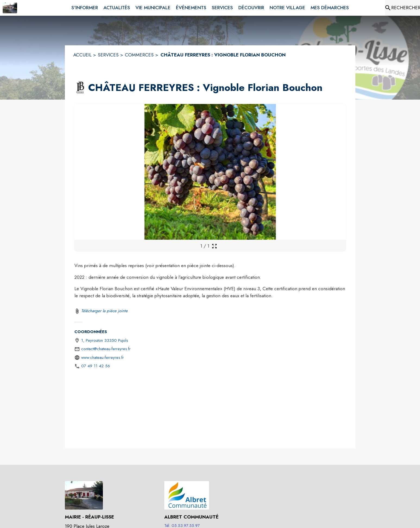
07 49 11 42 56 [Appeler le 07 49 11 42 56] (96, 366)
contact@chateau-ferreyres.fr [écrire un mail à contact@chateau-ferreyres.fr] (106, 349)
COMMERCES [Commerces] (139, 55)
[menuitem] (85, 7)
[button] (80, 88)
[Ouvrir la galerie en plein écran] (214, 246)
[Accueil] (10, 8)
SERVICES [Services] (108, 55)
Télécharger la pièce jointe (104, 311)
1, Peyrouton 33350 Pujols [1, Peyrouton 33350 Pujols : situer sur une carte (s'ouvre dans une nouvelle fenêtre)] (105, 340)
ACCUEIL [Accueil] (82, 55)
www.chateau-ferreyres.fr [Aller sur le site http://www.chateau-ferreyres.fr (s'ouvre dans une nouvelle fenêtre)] (102, 358)
